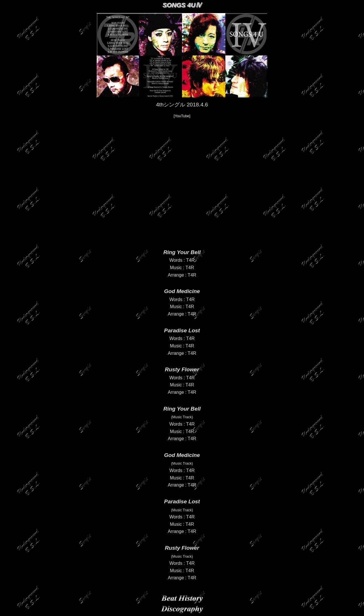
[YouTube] (182, 116)
